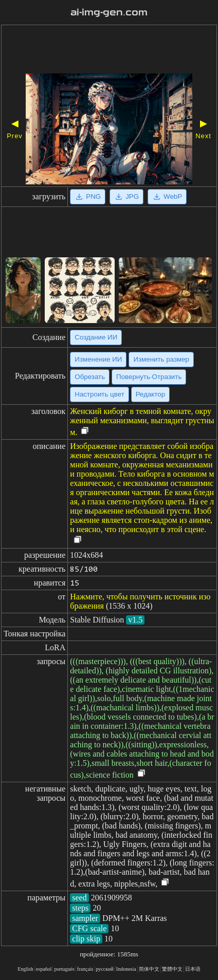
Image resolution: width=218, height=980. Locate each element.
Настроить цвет (99, 394)
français (85, 969)
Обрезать (90, 377)
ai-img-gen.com (109, 12)
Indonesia (126, 969)
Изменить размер (161, 359)
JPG (126, 197)
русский (105, 969)
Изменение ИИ (98, 359)
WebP (167, 197)
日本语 (193, 969)
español (44, 969)
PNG (88, 197)
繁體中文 (172, 969)
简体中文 (149, 969)
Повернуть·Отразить (149, 377)
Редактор (150, 394)
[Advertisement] (109, 50)
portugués (64, 969)
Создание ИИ (96, 337)
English (25, 969)
